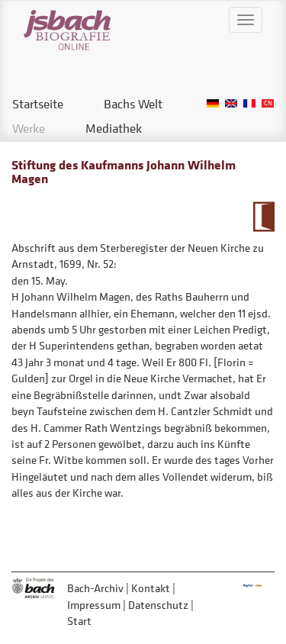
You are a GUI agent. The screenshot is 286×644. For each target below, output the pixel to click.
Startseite (38, 104)
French (249, 103)
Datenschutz (158, 605)
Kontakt (151, 588)
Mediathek (114, 128)
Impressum (94, 605)
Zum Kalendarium (264, 217)
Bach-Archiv (95, 588)
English (231, 103)
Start (79, 621)
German (213, 103)
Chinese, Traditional (268, 103)
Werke (29, 128)
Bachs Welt (133, 104)
